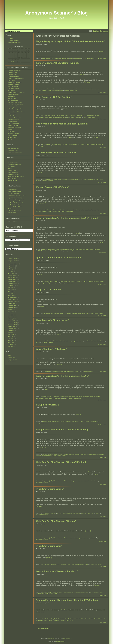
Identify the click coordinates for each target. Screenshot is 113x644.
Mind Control (80, 144)
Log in (9, 355)
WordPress (51, 639)
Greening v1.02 (68, 639)
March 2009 (11, 317)
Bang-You (45, 58)
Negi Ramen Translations (15, 102)
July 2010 (10, 287)
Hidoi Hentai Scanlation (14, 191)
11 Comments (102, 92)
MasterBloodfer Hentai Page (16, 176)
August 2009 (11, 307)
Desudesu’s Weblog (13, 84)
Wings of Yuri (11, 131)
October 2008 (12, 327)
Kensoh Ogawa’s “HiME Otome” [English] (58, 63)
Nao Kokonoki (95, 144)
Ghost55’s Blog (12, 171)
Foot (62, 454)
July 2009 (10, 309)
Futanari (80, 249)
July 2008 (10, 333)
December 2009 (12, 301)
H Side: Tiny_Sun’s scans (15, 152)
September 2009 (13, 305)
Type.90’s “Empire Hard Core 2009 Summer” (59, 258)
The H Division (12, 209)
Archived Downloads (14, 40)
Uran (80, 117)
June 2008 (11, 335)
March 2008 (11, 340)
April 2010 (11, 293)
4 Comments (102, 371)
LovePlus (74, 538)
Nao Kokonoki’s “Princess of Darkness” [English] (62, 124)
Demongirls (57, 422)
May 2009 (11, 313)
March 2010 (11, 295)
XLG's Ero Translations (14, 211)
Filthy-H (10, 169)
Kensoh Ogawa (77, 89)
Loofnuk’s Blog (12, 98)
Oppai (46, 90)
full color (85, 116)
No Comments (102, 58)
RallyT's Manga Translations (16, 199)
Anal (43, 89)
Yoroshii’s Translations (14, 133)
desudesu (64, 610)
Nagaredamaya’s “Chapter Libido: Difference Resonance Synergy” (71, 41)
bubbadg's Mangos (13, 148)
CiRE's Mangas (12, 189)
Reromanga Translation (14, 201)
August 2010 (11, 286)
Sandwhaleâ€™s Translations (16, 203)
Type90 (57, 283)
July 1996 (10, 346)
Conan (90, 472)
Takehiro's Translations (14, 205)
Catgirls (53, 619)
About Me (10, 38)
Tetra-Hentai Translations (15, 207)
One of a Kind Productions (15, 104)
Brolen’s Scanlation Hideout (16, 79)
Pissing (48, 283)
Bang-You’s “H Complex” (49, 290)
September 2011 (13, 264)
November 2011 (12, 260)
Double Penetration (56, 89)
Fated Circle (11, 90)
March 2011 (11, 274)
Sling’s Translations (13, 124)
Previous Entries (43, 629)
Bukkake (48, 89)
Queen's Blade (48, 620)
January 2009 (12, 321)
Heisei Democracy (13, 173)
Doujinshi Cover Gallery (15, 42)
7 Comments (102, 148)
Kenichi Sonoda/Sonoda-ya (82, 592)
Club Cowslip (11, 80)
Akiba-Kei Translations (14, 71)
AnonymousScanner (89, 58)
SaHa (82, 75)
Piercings (90, 422)
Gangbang (91, 116)
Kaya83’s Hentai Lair (14, 94)
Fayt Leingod (11, 167)
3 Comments (102, 484)
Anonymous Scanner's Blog (56, 13)
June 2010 (11, 289)
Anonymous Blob (13, 73)
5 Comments (102, 213)
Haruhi (64, 565)
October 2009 (12, 303)
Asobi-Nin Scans (13, 75)
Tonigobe (10, 130)
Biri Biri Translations (13, 77)
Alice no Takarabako (48, 249)
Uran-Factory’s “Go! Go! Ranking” (54, 97)
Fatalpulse (64, 422)
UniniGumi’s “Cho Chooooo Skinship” (56, 521)
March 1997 (11, 342)
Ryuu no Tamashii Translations (16, 112)
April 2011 (11, 272)
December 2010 (12, 280)
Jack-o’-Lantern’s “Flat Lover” (52, 349)
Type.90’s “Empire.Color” (49, 546)
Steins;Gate (77, 58)
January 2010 (12, 299)
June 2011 (11, 270)
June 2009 (11, 311)
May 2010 (11, 291)
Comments (104, 31)
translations (60, 90)
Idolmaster (97, 249)
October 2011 (12, 262)
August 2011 (11, 266)
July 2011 (10, 268)
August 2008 (11, 331)
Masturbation (48, 117)
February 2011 (12, 276)
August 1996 (11, 344)
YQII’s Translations (13, 135)
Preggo (41, 146)
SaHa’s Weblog (12, 114)
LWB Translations (13, 100)
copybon (50, 422)
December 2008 (12, 323)
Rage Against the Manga (15, 108)
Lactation (85, 89)
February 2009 (12, 319)
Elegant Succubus (13, 163)
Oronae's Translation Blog (15, 197)
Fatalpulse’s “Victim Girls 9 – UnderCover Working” (63, 430)
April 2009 (11, 315)
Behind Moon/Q (46, 592)
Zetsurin (10, 139)
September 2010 (13, 284)
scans (72, 58)
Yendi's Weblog (12, 213)
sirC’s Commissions (13, 120)
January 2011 (12, 278)
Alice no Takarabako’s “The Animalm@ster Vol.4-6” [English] (68, 218)
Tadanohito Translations (15, 128)
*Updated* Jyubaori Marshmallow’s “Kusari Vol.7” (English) (67, 600)
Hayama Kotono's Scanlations (16, 92)
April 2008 (11, 338)
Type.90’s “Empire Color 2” (50, 489)
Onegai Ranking (57, 117)
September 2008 (13, 329)
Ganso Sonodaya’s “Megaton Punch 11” (57, 571)
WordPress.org (12, 361)
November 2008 (12, 325)
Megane (39, 283)
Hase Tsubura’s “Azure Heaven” (53, 320)
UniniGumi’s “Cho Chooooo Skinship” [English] (61, 462)
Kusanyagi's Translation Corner (17, 195)
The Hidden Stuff (13, 180)
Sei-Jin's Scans (12, 116)
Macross (83, 513)
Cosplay (56, 249)
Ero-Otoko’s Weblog (13, 88)
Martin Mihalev (60, 641)
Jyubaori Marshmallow (90, 619)
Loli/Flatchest (62, 58)
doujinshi (51, 58)
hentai (56, 58)
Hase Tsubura (79, 341)
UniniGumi (94, 481)
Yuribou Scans (12, 137)
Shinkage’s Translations (15, 118)
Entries (96, 31)
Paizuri (54, 90)
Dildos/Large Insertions (58, 116)
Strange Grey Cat (13, 126)
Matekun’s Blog (12, 178)
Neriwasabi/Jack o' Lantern (71, 371)
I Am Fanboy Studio (13, 193)
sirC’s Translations (13, 122)
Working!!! (49, 456)
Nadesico (87, 144)
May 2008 (11, 337)
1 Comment (103, 253)
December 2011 (12, 258)
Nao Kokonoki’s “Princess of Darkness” (57, 153)
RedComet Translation (14, 110)
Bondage (48, 116)
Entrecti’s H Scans (13, 150)
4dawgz (10, 161)
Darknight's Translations (15, 82)
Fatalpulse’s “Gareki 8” (48, 405)
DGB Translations (13, 86)
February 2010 (12, 297)
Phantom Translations (14, 106)
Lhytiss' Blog (11, 96)
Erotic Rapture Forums (14, 165)
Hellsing (56, 314)
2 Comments (102, 516)
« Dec (13, 62)
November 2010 (12, 282)
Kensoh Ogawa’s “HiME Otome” (53, 187)
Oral (68, 58)
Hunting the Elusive (13, 175)
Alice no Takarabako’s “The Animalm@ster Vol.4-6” (63, 376)
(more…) (102, 51)
